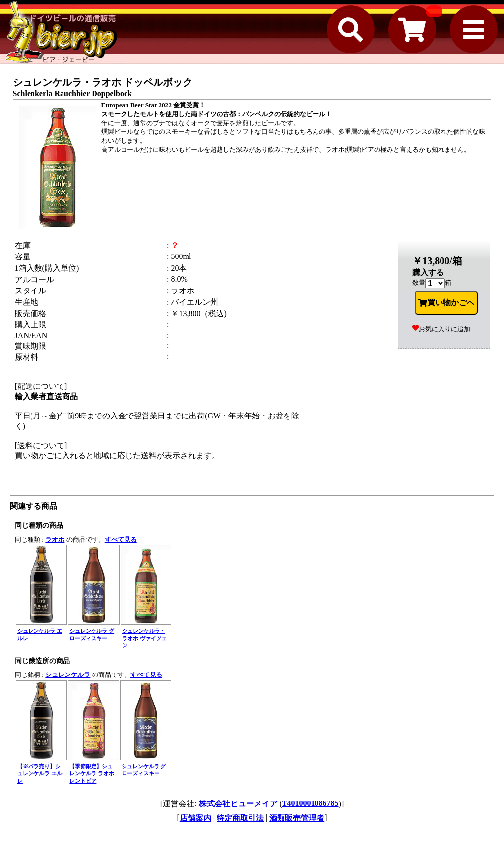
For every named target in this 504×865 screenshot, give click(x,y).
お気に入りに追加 (441, 329)
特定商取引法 (240, 818)
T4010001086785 (310, 803)
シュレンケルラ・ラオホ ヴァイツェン (144, 638)
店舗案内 (195, 818)
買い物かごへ (446, 303)
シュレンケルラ (68, 675)
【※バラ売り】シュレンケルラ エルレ (40, 773)
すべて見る (121, 539)
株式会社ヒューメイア (238, 804)
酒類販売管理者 (297, 818)
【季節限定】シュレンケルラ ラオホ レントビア (92, 773)
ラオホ (55, 539)
